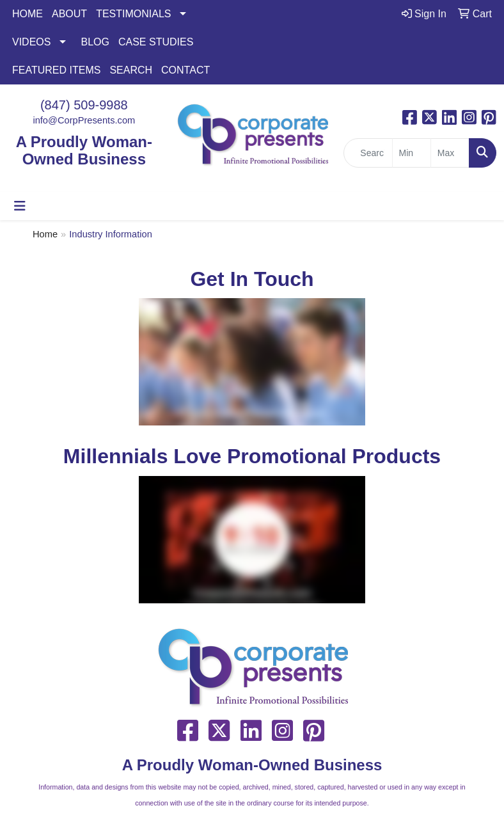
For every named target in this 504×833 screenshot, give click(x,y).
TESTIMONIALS (133, 14)
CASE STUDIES (156, 42)
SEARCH (131, 70)
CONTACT (185, 70)
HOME (28, 14)
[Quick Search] (368, 153)
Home (45, 234)
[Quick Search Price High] (450, 153)
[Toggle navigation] (20, 206)
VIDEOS (31, 42)
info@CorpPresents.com (84, 120)
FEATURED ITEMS (56, 70)
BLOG (95, 42)
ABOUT (69, 14)
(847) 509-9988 (84, 105)
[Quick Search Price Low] (412, 153)
